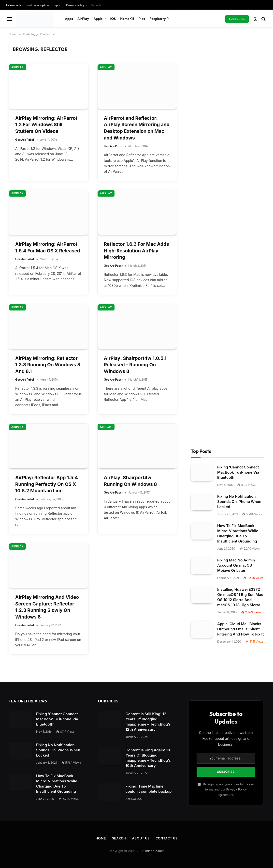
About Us (141, 400)
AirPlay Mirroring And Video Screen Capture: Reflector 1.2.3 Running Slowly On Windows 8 (47, 168)
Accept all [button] (13, 759)
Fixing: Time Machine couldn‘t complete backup (149, 350)
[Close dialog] (94, 434)
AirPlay (17, 108)
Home (101, 400)
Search (119, 400)
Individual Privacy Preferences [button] (31, 769)
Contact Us (166, 400)
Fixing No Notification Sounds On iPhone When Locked (239, 63)
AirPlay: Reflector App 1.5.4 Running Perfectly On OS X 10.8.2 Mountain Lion (47, 46)
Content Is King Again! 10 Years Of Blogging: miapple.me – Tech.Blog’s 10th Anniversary (148, 319)
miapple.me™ (155, 412)
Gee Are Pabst (25, 60)
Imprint (61, 778)
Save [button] (8, 750)
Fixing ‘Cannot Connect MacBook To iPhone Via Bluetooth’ (238, 34)
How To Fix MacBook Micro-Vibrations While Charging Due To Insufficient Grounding (238, 95)
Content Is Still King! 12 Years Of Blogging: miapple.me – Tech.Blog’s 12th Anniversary (148, 283)
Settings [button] (101, 687)
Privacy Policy (237, 351)
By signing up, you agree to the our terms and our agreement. (226, 351)
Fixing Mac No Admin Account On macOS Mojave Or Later (236, 127)
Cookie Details (17, 778)
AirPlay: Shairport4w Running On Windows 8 (130, 42)
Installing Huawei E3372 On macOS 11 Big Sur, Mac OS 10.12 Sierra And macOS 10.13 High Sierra (240, 158)
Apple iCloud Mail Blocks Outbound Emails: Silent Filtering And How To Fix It (240, 190)
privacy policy (115, 677)
